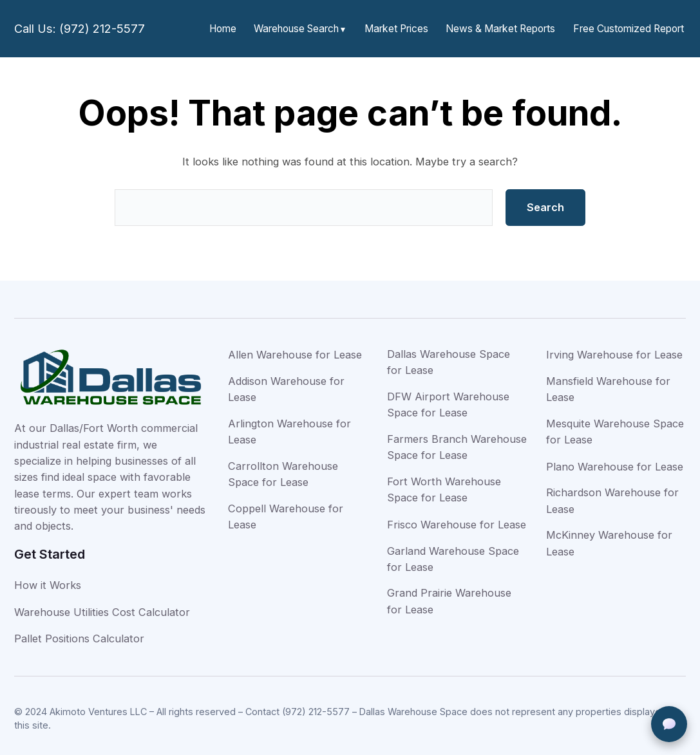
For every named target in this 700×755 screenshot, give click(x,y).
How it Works (48, 580)
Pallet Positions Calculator (79, 633)
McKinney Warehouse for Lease (609, 538)
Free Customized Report (630, 26)
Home (239, 26)
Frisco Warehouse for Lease (457, 519)
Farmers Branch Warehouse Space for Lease (457, 442)
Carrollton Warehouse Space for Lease (283, 469)
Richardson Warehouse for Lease (612, 495)
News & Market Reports (507, 26)
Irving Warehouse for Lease (614, 350)
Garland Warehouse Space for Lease (453, 554)
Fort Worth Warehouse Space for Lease (444, 484)
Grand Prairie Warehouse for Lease (449, 596)
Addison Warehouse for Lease (286, 384)
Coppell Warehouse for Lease (286, 511)
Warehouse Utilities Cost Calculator (102, 607)
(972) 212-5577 (316, 706)
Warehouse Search (311, 26)
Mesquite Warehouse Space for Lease (615, 426)
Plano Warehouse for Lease (615, 461)
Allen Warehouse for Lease (295, 350)
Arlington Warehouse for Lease (289, 426)
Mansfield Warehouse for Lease (608, 384)
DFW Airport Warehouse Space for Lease (448, 399)
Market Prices (407, 26)
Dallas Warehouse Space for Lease (449, 357)
